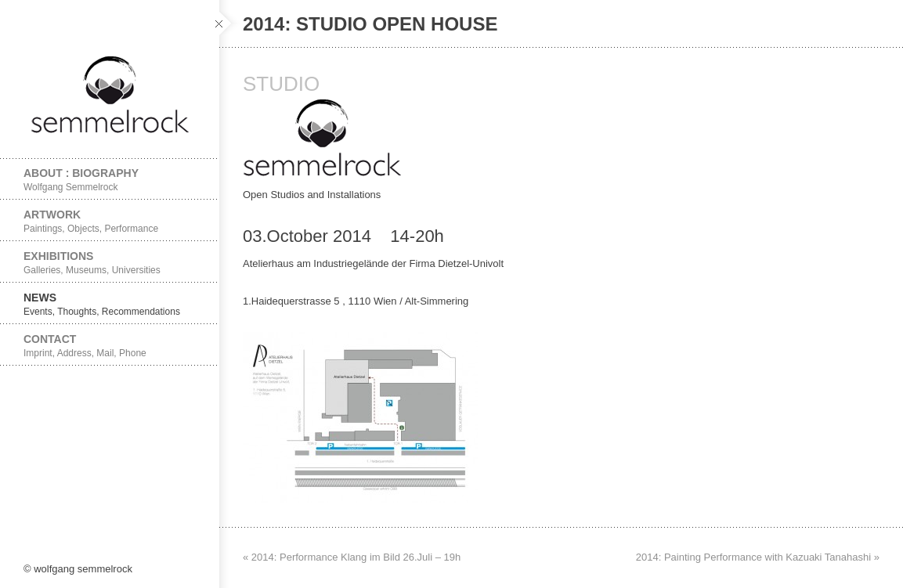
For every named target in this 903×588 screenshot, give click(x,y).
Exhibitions (110, 263)
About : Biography (110, 180)
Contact (110, 346)
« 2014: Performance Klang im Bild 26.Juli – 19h (352, 557)
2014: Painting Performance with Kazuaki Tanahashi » (758, 557)
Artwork (110, 221)
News (110, 304)
